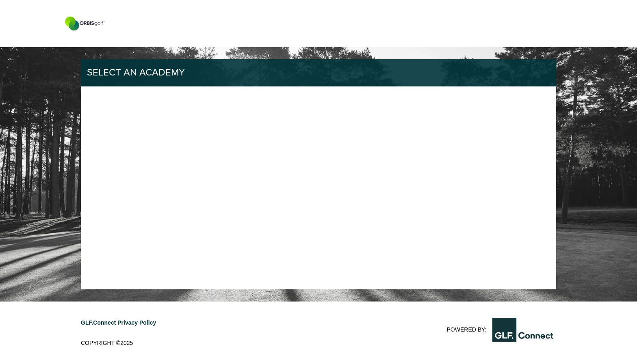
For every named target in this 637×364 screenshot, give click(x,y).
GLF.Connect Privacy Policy (118, 323)
